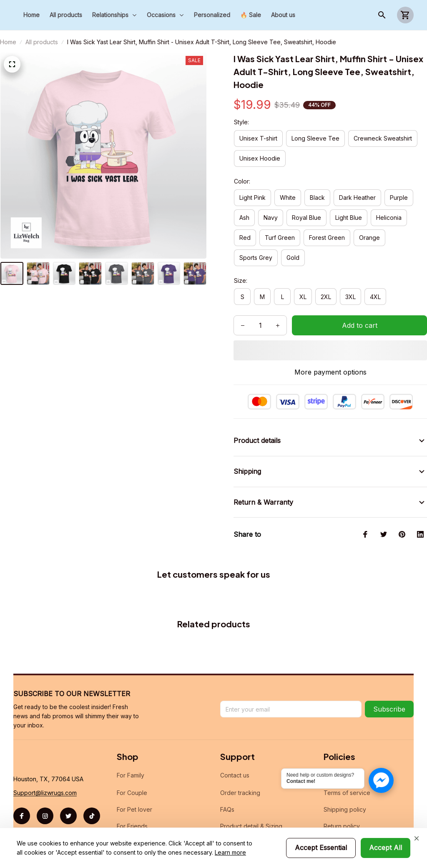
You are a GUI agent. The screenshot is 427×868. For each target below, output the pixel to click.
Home (8, 42)
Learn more (230, 852)
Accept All (386, 848)
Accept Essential (321, 848)
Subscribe (389, 709)
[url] (45, 793)
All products (42, 42)
